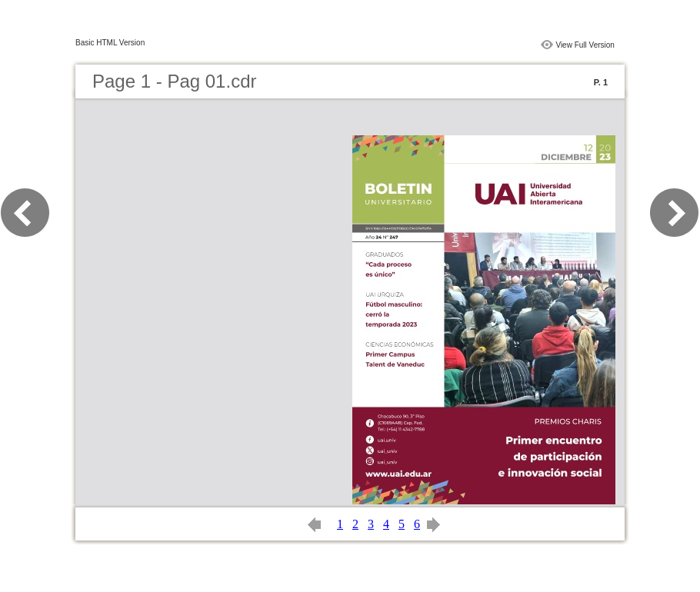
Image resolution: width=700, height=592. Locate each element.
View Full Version (585, 45)
